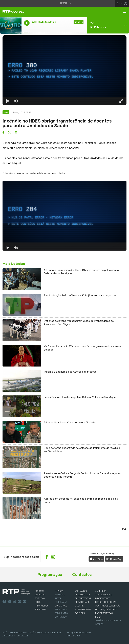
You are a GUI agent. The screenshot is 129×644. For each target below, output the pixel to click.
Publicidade (22, 636)
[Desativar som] (16, 101)
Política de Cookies (39, 633)
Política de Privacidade (15, 633)
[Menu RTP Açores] (126, 12)
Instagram (14, 601)
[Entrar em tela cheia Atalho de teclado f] (121, 101)
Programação (50, 575)
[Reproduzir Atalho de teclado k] (8, 101)
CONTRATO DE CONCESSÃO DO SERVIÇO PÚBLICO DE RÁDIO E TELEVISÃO (108, 609)
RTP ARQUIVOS (42, 606)
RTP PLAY (59, 591)
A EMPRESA (101, 591)
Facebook (4, 601)
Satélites (80, 613)
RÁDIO (38, 602)
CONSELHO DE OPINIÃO (106, 602)
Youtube (19, 601)
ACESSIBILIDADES (83, 609)
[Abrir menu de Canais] (107, 25)
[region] (64, 70)
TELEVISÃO (40, 598)
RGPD (98, 617)
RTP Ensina (40, 609)
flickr (25, 601)
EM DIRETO (60, 595)
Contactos (82, 575)
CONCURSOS (61, 606)
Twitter (9, 601)
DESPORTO (40, 595)
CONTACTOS (81, 591)
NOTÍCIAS (39, 591)
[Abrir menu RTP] (65, 3)
